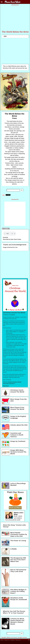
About (2, 640)
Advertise (12, 640)
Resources (18, 640)
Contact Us (7, 640)
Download (5, 237)
